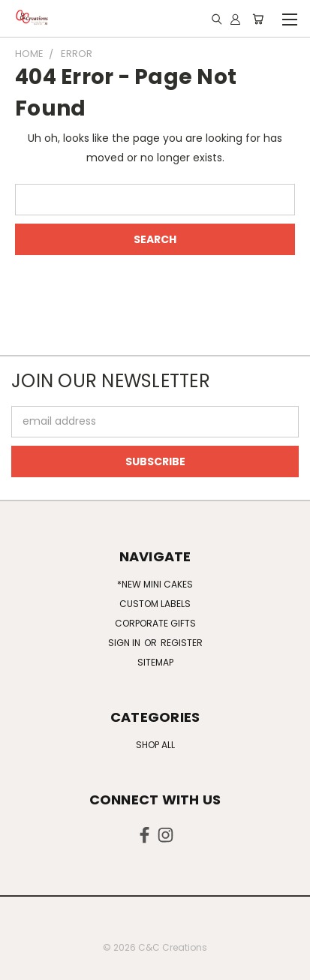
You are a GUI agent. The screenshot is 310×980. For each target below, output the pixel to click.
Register (182, 643)
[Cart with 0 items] (258, 19)
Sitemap (155, 662)
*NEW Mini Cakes (155, 584)
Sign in (125, 643)
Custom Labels (155, 604)
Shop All (155, 745)
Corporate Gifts (155, 623)
